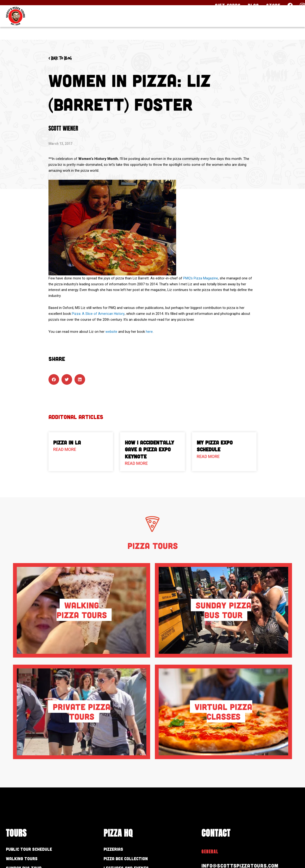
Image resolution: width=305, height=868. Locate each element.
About (248, 25)
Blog (253, 5)
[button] (54, 379)
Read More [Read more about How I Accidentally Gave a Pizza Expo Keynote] (136, 463)
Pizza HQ (212, 25)
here (150, 332)
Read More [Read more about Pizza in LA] (65, 449)
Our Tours (168, 25)
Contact (283, 25)
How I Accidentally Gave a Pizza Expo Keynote (149, 449)
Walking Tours (27, 860)
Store (273, 5)
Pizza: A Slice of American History (98, 314)
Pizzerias (117, 849)
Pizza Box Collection (133, 860)
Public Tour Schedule (36, 849)
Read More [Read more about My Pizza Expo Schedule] (208, 456)
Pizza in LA (67, 442)
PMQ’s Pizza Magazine (201, 278)
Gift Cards (228, 5)
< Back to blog (64, 58)
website (111, 332)
